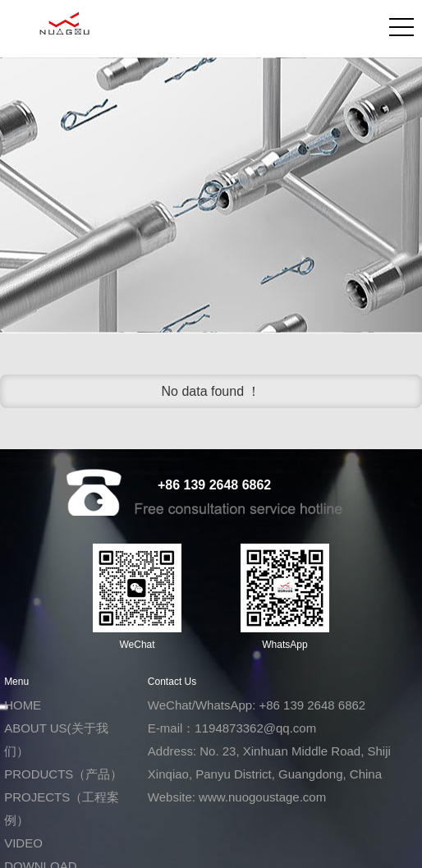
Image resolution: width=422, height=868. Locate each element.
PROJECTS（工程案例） (62, 808)
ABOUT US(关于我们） (56, 739)
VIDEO (23, 843)
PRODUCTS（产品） (63, 774)
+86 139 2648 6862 (214, 485)
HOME (23, 705)
